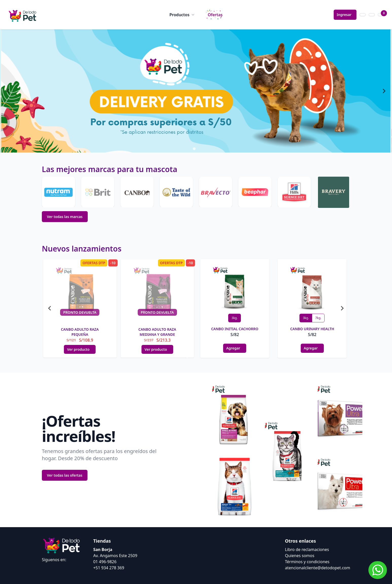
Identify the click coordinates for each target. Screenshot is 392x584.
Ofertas (215, 15)
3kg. (235, 318)
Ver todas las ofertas (65, 475)
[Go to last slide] (8, 91)
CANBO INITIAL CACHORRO (235, 329)
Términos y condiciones (307, 562)
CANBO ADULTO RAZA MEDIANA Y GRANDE (157, 332)
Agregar (235, 348)
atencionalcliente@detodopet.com (318, 568)
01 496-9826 (105, 562)
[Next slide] (384, 91)
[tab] (191, 149)
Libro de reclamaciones (307, 549)
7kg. (318, 318)
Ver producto (80, 349)
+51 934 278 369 (109, 568)
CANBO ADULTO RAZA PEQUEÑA (80, 332)
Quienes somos (300, 556)
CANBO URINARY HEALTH (312, 329)
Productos (182, 15)
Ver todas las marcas (65, 217)
